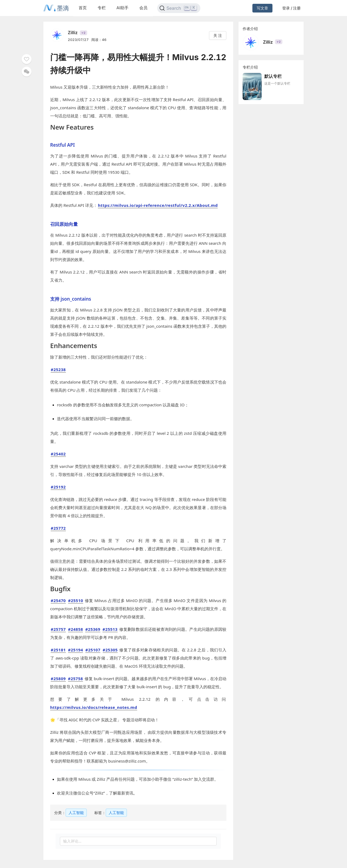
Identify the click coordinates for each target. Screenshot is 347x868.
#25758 (76, 679)
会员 (143, 8)
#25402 (58, 454)
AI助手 (123, 8)
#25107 (93, 650)
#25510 (76, 600)
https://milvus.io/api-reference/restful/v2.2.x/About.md (158, 205)
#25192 (58, 487)
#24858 (76, 629)
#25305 (110, 650)
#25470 (58, 600)
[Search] (179, 8)
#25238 (58, 369)
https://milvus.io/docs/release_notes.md (94, 707)
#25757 (58, 629)
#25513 (110, 629)
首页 (83, 8)
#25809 (58, 679)
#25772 (58, 528)
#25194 (76, 650)
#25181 (58, 650)
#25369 (93, 629)
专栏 (102, 8)
